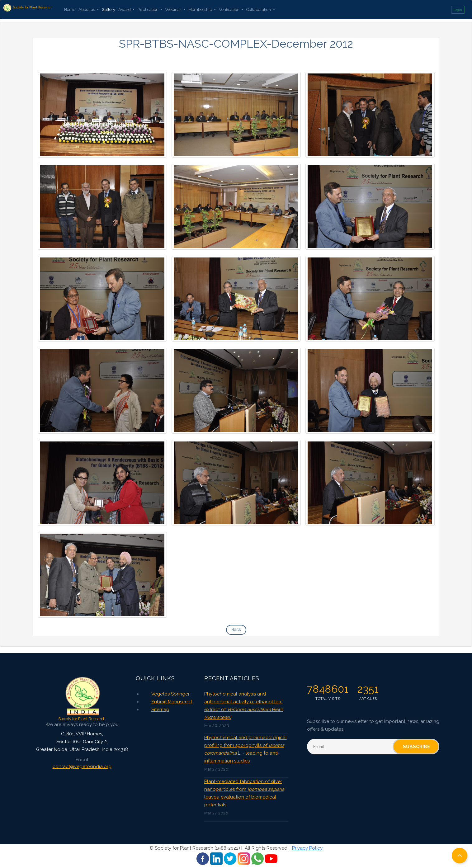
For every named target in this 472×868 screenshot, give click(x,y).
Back (236, 630)
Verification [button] (230, 9)
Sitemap (160, 710)
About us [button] (87, 9)
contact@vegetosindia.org (82, 767)
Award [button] (125, 9)
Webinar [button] (174, 9)
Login (458, 10)
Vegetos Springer (170, 694)
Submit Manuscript (172, 702)
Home (70, 9)
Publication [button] (149, 9)
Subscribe (416, 747)
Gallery (109, 9)
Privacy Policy (307, 848)
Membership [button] (201, 9)
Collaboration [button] (259, 9)
